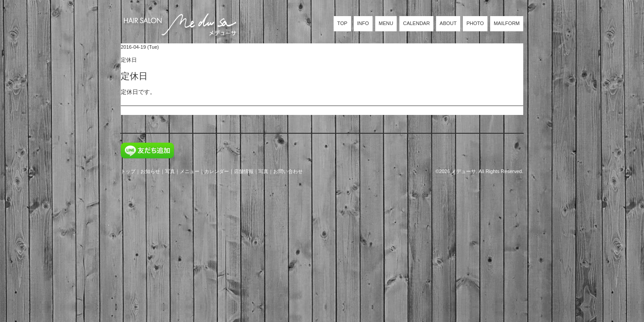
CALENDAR (416, 23)
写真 (170, 171)
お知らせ (150, 171)
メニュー (190, 171)
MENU (386, 23)
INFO (363, 23)
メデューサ (464, 171)
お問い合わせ (288, 171)
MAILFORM (507, 23)
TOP (342, 23)
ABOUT (448, 23)
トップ (128, 171)
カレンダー (217, 171)
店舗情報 (244, 171)
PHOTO (475, 23)
